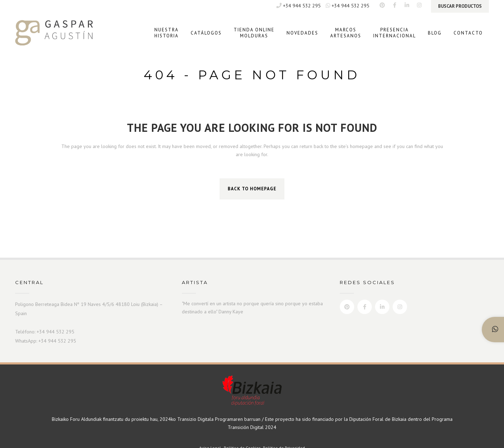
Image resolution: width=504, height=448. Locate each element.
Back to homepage (252, 189)
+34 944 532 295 (299, 6)
